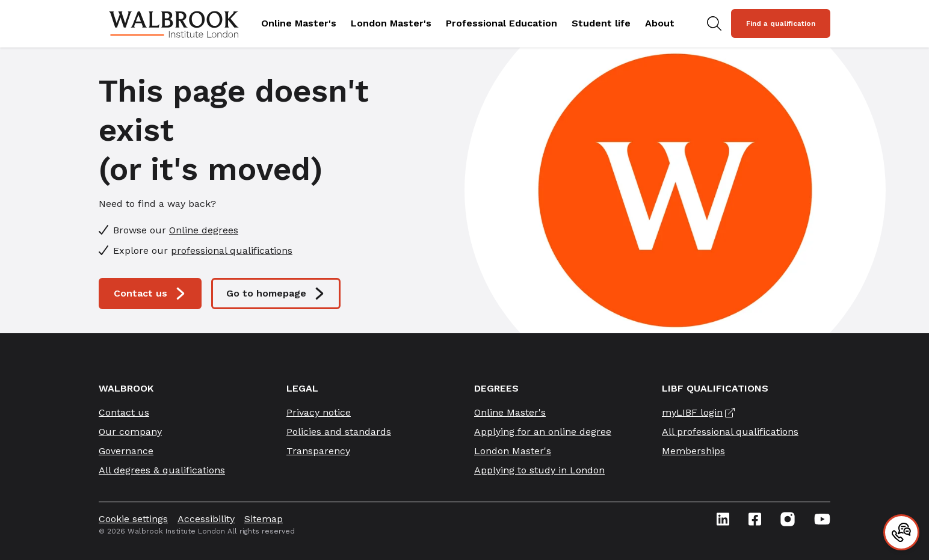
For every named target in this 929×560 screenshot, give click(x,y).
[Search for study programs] (714, 23)
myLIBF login (692, 412)
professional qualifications (232, 251)
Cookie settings (133, 519)
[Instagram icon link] (788, 519)
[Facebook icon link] (755, 519)
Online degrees (204, 230)
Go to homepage (276, 294)
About (660, 23)
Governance (126, 451)
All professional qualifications (730, 432)
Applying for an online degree (543, 432)
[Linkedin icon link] (723, 519)
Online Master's (299, 23)
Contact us (150, 294)
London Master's (391, 23)
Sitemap (264, 519)
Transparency (318, 451)
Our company (130, 432)
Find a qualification (781, 23)
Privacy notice (319, 412)
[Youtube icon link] (822, 519)
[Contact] (901, 532)
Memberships (693, 451)
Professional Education (502, 23)
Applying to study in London (539, 470)
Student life (601, 23)
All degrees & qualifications (162, 470)
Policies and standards (339, 432)
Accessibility (206, 519)
